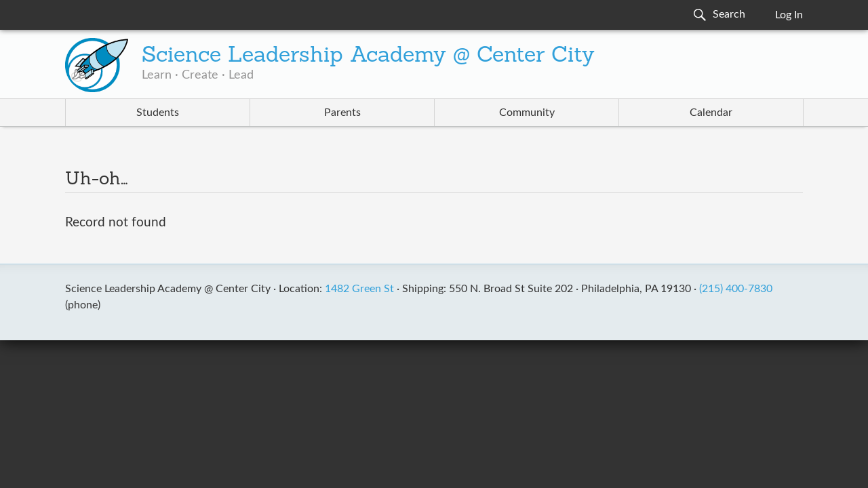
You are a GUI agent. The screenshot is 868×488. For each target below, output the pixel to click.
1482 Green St (359, 289)
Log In (789, 15)
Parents (342, 113)
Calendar (711, 113)
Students (158, 113)
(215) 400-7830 (736, 289)
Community (527, 113)
